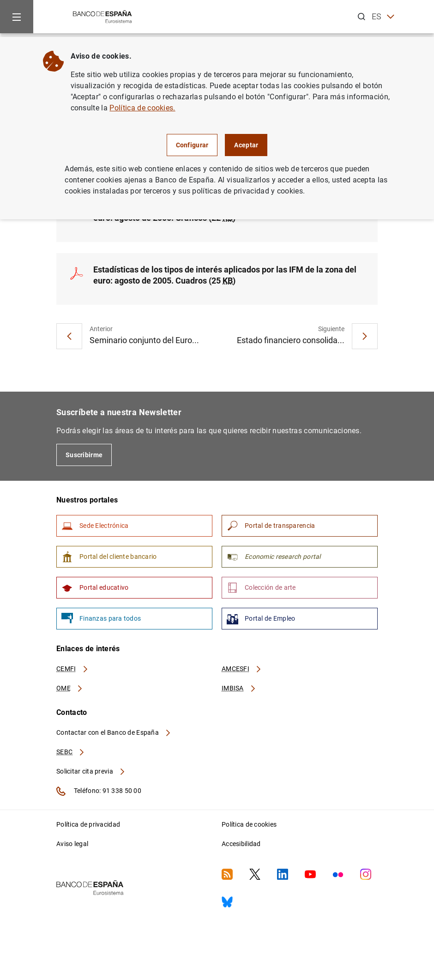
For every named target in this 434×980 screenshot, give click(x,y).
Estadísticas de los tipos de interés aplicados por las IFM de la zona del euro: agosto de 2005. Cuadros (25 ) (225, 275)
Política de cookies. (142, 108)
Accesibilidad (241, 844)
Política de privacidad (88, 824)
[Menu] (17, 17)
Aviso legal (72, 844)
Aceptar (246, 145)
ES (383, 17)
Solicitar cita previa (91, 771)
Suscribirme (84, 455)
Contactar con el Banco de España (114, 732)
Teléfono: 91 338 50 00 (99, 791)
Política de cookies (249, 824)
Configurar (192, 145)
